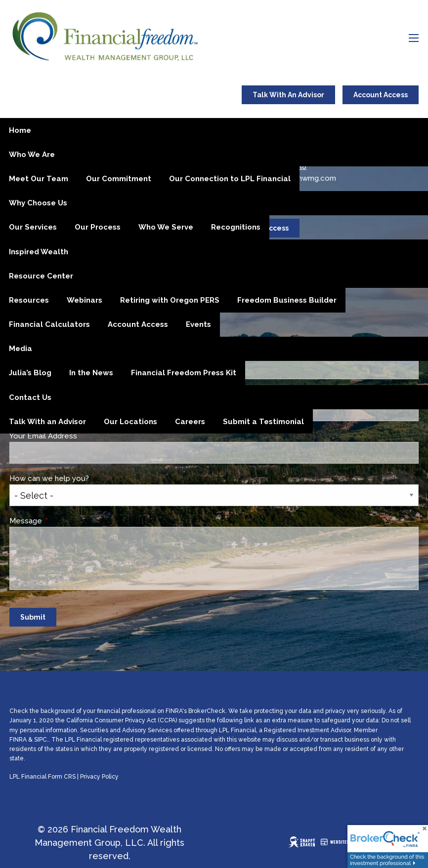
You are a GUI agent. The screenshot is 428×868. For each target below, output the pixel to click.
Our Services (33, 227)
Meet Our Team (39, 179)
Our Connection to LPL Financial (230, 179)
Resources (29, 300)
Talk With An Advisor (288, 95)
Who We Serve (166, 227)
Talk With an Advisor (47, 422)
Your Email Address (81, 436)
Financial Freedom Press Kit (184, 373)
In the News (91, 373)
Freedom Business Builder (287, 300)
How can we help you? (86, 478)
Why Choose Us (38, 203)
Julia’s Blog (30, 373)
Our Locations (130, 422)
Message (63, 521)
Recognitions (236, 227)
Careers (190, 422)
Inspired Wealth (39, 252)
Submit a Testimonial (263, 422)
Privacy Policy (99, 777)
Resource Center (41, 276)
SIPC (41, 740)
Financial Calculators (49, 324)
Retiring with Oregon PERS (170, 300)
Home (20, 130)
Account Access (381, 95)
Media (21, 349)
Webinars (85, 300)
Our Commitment (119, 179)
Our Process (98, 227)
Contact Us (30, 397)
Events (198, 324)
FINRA (18, 740)
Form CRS (62, 777)
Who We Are (32, 155)
